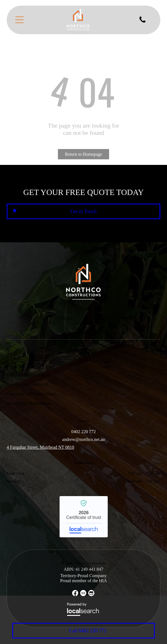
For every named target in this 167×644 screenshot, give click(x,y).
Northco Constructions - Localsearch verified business (84, 517)
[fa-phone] (143, 22)
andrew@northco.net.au (83, 439)
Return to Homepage (83, 154)
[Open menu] (19, 20)
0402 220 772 (83, 432)
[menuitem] (66, 318)
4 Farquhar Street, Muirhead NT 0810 (40, 447)
